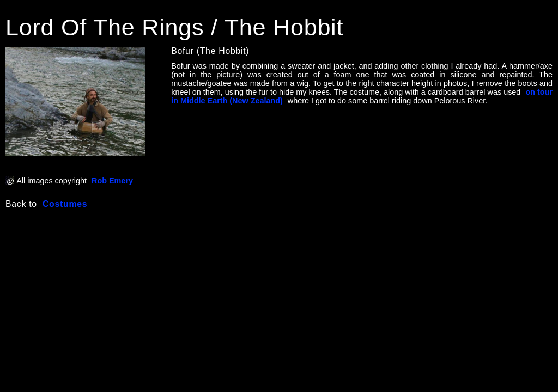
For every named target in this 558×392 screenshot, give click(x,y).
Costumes (65, 204)
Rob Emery (112, 181)
